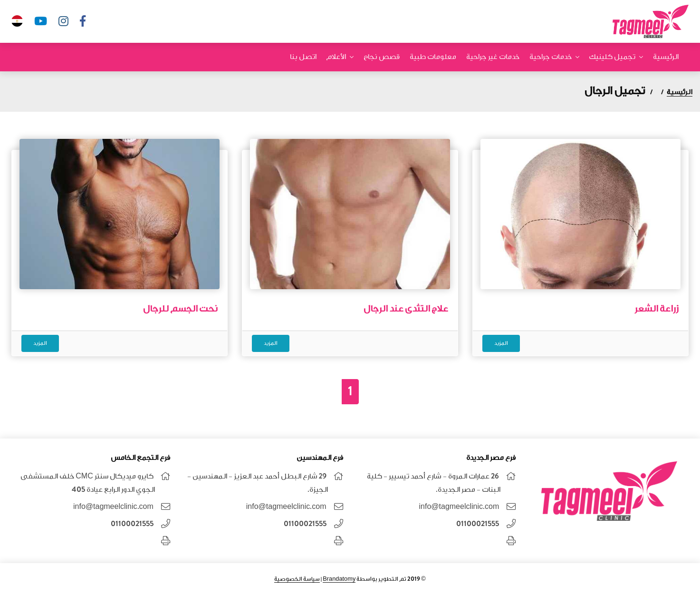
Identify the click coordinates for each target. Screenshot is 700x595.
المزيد (501, 343)
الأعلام (336, 57)
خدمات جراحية (551, 57)
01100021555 (478, 524)
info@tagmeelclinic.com (459, 507)
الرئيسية (666, 57)
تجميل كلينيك (612, 57)
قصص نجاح (382, 57)
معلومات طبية (433, 57)
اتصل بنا (303, 57)
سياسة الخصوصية (297, 579)
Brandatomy (339, 579)
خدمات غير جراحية (493, 57)
